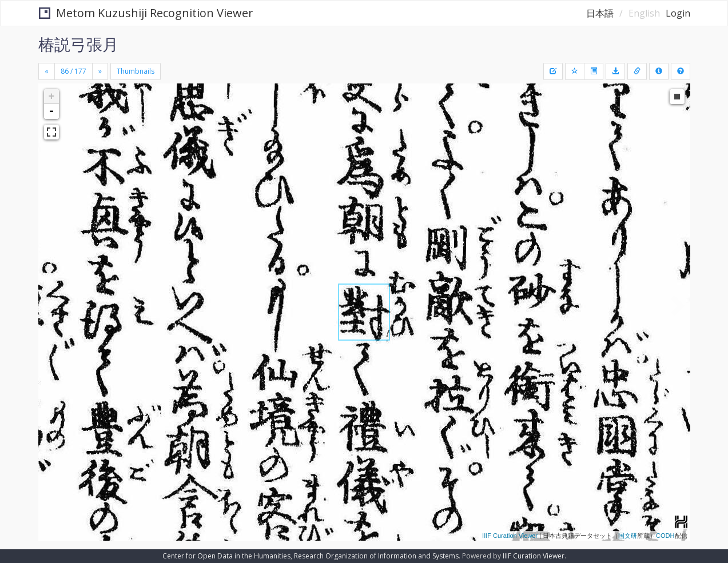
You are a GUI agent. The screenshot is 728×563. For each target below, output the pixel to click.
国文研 (628, 536)
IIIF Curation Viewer (510, 536)
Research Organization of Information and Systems (376, 556)
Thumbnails (136, 71)
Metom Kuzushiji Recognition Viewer (146, 13)
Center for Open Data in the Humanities (226, 556)
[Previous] (47, 71)
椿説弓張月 (78, 44)
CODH (665, 536)
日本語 (600, 13)
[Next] (100, 71)
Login (678, 13)
